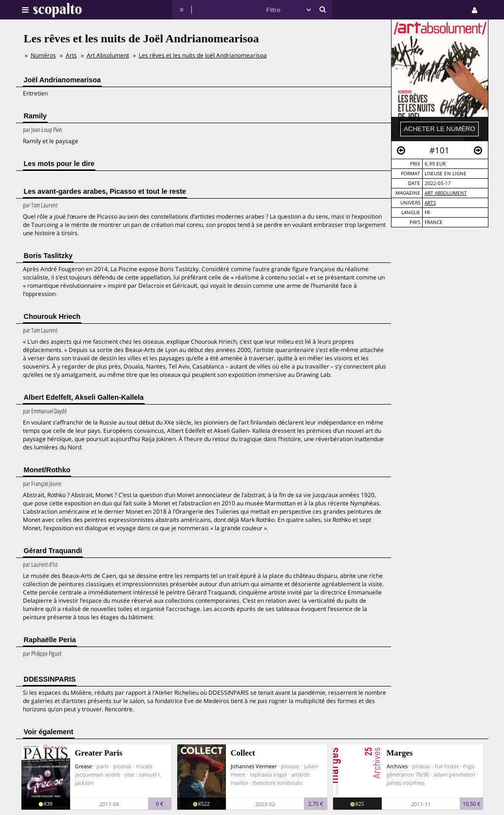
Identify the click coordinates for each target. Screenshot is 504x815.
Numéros (43, 55)
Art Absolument (446, 193)
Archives (397, 766)
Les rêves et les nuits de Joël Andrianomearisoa (203, 55)
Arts (430, 203)
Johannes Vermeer (254, 766)
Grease (84, 766)
